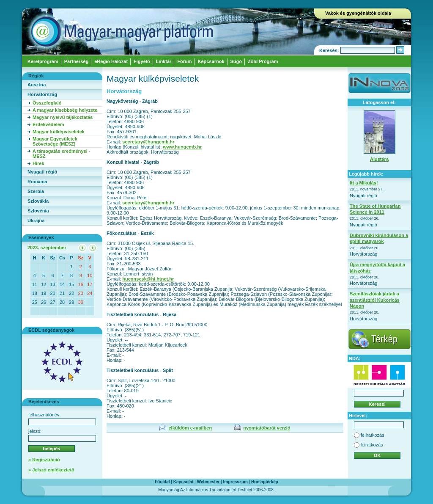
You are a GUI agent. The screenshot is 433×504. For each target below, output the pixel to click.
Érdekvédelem (48, 124)
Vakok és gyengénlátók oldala (358, 13)
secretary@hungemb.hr (148, 142)
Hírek (38, 163)
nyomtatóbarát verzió (267, 428)
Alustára (379, 159)
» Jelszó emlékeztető (51, 470)
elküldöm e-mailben (190, 428)
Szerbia (36, 191)
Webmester (208, 482)
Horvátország (42, 94)
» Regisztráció (44, 460)
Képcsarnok (211, 61)
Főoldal (162, 482)
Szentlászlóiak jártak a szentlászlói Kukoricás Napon (375, 300)
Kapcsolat (184, 482)
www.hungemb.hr (182, 147)
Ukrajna (36, 220)
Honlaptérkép (265, 482)
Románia (37, 182)
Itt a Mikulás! (364, 183)
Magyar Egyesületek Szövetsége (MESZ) (55, 141)
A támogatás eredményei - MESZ (62, 154)
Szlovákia (38, 201)
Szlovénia (38, 211)
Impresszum (236, 482)
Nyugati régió (42, 172)
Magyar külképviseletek (59, 132)
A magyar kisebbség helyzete (65, 110)
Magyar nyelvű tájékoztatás (63, 117)
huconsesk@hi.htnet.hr (148, 279)
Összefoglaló (47, 103)
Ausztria (37, 85)
